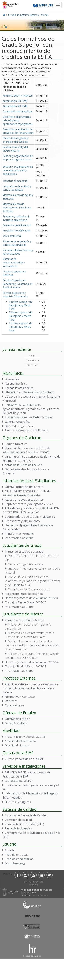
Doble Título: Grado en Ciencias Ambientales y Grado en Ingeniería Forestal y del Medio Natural (33, 581)
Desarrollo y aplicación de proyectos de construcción (18, 131)
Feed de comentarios (19, 859)
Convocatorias (15, 705)
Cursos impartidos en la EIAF (24, 759)
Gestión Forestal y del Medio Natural (15, 149)
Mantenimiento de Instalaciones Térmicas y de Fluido (17, 208)
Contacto (33, 885)
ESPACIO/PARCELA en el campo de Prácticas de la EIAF (26, 774)
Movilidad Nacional (18, 745)
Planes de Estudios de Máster (25, 620)
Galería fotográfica (18, 422)
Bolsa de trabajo (16, 723)
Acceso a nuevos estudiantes (24, 499)
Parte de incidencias (18, 828)
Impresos (11, 701)
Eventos (31, 360)
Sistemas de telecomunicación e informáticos (14, 263)
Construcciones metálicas (17, 111)
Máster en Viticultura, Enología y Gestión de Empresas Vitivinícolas (33, 656)
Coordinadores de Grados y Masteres (30, 517)
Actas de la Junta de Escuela (24, 465)
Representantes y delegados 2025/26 (30, 504)
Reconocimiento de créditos (24, 594)
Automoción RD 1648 (15, 106)
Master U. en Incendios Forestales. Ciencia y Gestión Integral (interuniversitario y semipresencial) (33, 645)
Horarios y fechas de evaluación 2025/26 (32, 598)
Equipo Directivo (16, 444)
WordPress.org (15, 863)
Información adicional (20, 538)
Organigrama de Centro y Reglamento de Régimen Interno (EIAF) (31, 459)
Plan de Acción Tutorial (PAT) (24, 824)
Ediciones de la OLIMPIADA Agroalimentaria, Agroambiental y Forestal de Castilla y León (31, 409)
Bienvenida (12, 379)
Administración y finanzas (17, 96)
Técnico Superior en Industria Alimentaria (15, 295)
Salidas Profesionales (19, 388)
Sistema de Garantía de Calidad (26, 815)
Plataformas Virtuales (20, 534)
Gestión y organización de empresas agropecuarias (18, 158)
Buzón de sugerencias (20, 426)
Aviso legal (26, 890)
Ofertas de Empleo (18, 719)
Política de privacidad (42, 890)
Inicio (32, 356)
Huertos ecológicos (18, 802)
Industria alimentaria (15, 181)
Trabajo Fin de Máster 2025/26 (25, 666)
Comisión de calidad (18, 820)
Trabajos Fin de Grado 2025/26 (26, 602)
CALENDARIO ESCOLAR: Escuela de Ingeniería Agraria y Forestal (26, 493)
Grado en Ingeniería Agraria (25, 564)
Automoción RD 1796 (15, 101)
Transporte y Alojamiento (22, 521)
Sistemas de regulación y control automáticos (17, 243)
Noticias (32, 365)
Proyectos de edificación (17, 225)
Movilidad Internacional (21, 741)
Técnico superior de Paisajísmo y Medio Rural (20, 305)
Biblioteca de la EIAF (19, 781)
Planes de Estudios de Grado (24, 552)
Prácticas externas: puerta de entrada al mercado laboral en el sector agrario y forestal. (31, 688)
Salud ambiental (12, 236)
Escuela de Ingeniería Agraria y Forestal (28, 15)
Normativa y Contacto (20, 697)
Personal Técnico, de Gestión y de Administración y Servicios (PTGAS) (26, 450)
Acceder (10, 850)
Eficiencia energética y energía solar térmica (15, 140)
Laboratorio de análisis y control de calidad (17, 188)
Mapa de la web (28, 893)
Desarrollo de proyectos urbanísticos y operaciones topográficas (18, 120)
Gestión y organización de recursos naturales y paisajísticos (18, 170)
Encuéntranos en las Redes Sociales (29, 417)
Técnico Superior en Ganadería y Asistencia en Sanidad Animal (17, 284)
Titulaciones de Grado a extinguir (29, 589)
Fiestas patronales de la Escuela (26, 430)
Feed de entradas (17, 855)
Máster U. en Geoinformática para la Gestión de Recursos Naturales (30, 635)
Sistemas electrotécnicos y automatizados (18, 252)
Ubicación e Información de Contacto (30, 392)
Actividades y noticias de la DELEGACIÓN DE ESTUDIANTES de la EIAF (31, 510)
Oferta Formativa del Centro (24, 487)
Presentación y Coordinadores (25, 737)
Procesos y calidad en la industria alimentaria (16, 218)
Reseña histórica (16, 384)
